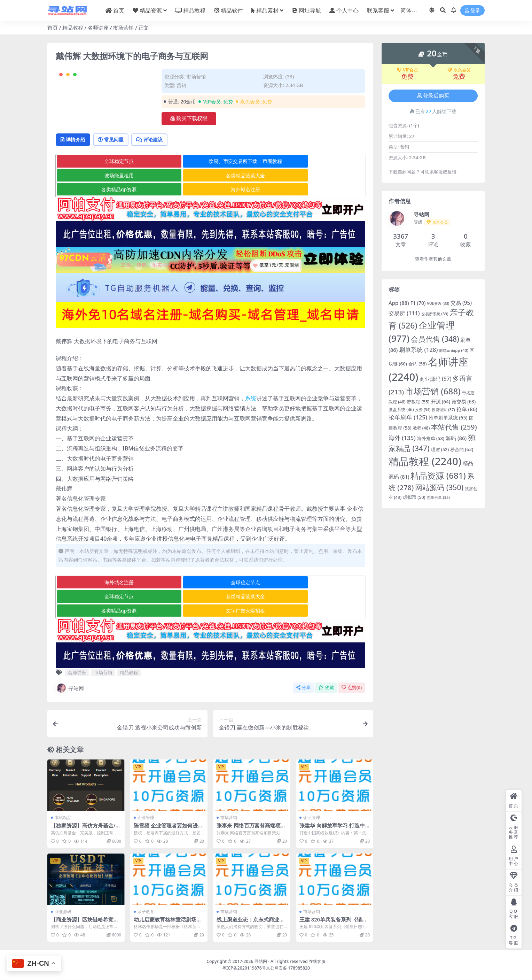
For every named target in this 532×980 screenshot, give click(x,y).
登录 (472, 11)
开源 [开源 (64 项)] (441, 402)
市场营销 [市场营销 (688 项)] (433, 391)
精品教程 (73, 28)
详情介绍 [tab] (75, 168)
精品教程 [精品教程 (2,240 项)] (425, 461)
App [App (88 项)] (399, 303)
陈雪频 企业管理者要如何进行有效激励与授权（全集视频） (168, 829)
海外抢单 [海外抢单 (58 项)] (431, 438)
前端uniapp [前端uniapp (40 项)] (454, 350)
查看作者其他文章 (433, 259)
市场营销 (123, 28)
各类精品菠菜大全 (107, 204)
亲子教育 (146, 912)
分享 (303, 688)
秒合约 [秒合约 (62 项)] (462, 449)
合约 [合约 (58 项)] (418, 364)
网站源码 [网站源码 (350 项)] (439, 487)
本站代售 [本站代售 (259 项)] (454, 427)
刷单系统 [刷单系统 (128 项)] (418, 350)
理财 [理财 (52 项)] (440, 450)
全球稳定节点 (107, 190)
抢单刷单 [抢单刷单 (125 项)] (408, 417)
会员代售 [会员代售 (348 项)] (435, 339)
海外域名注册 (313, 204)
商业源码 (63, 912)
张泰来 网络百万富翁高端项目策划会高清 (251, 829)
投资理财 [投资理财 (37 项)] (443, 410)
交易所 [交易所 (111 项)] (404, 313)
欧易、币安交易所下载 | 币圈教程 (210, 190)
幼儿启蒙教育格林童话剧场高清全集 (168, 923)
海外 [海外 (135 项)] (402, 438)
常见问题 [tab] (117, 168)
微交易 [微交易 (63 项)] (464, 402)
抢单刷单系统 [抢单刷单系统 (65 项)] (448, 418)
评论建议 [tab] (160, 168)
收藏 (326, 688)
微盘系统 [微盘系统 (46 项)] (401, 410)
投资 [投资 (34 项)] (423, 410)
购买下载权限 (189, 118)
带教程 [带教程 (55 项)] (418, 402)
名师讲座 (98, 28)
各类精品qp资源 (210, 204)
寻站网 (70, 689)
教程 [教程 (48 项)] (421, 428)
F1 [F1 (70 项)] (418, 303)
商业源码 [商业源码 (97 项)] (435, 379)
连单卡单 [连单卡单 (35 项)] (438, 497)
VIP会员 (408, 70)
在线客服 (317, 962)
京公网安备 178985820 (288, 968)
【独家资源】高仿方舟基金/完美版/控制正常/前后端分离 (86, 829)
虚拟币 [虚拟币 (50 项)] (414, 497)
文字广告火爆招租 (313, 611)
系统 (251, 413)
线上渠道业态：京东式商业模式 (251, 923)
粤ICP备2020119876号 (244, 968)
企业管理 (146, 818)
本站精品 (63, 818)
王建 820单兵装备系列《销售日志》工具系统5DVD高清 (333, 923)
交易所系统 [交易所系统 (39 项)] (435, 314)
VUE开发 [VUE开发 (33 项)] (438, 303)
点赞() (352, 688)
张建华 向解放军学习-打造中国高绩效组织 (332, 829)
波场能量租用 (313, 190)
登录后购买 (433, 96)
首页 (53, 28)
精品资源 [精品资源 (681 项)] (438, 475)
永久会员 (459, 70)
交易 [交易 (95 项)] (461, 303)
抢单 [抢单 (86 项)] (467, 409)
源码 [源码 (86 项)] (456, 438)
